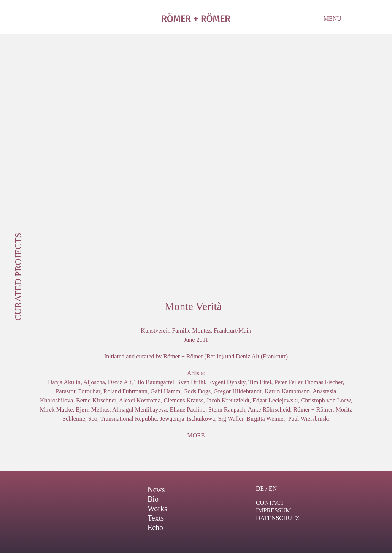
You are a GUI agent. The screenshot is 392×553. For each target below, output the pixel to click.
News (156, 490)
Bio (153, 499)
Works (157, 509)
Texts (156, 518)
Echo (155, 528)
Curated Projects (18, 276)
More (196, 435)
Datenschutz (278, 518)
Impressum (273, 510)
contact (270, 503)
